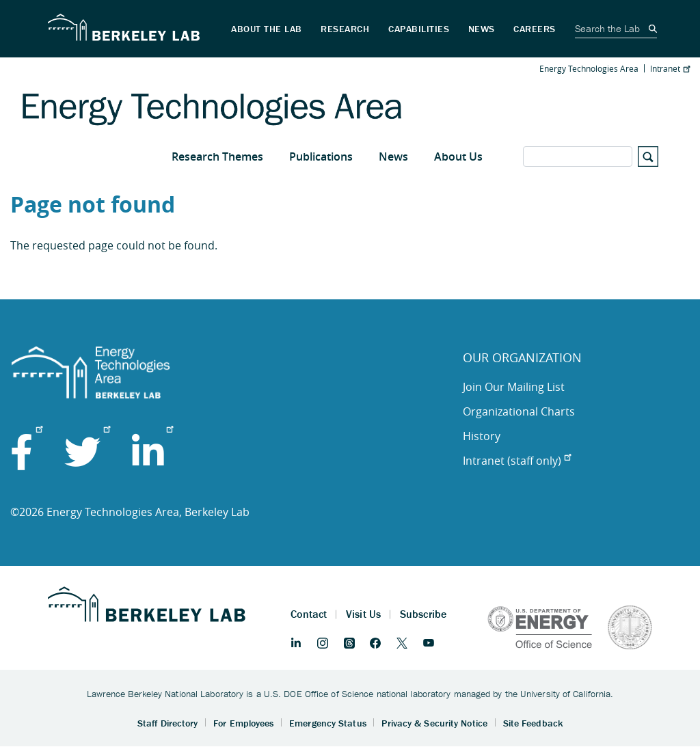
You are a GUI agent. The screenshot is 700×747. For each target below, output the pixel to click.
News (393, 157)
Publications (321, 157)
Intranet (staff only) (517, 461)
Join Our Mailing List (514, 387)
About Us (458, 157)
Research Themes (217, 157)
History (482, 436)
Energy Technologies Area (589, 68)
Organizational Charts (519, 411)
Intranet (670, 68)
